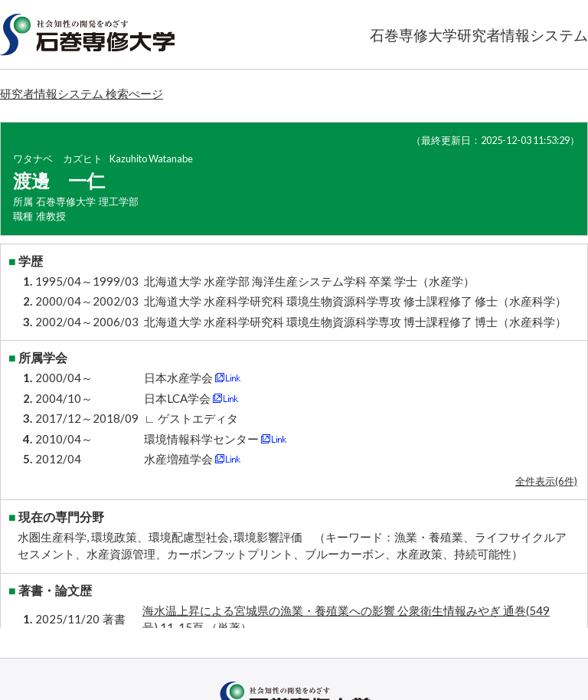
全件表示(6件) (546, 481)
